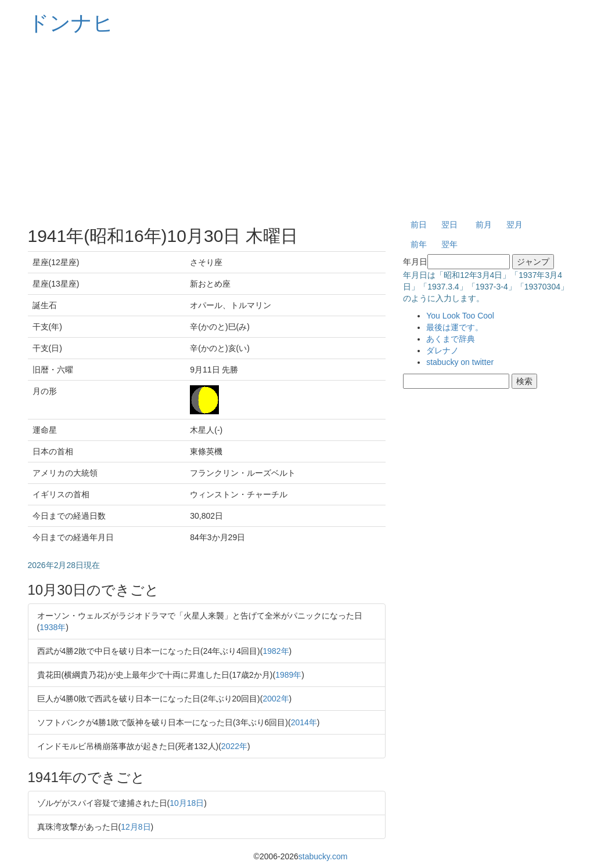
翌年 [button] (449, 244)
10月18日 (187, 803)
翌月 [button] (514, 225)
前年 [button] (419, 244)
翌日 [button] (449, 225)
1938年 (53, 627)
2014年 (304, 722)
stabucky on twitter (460, 362)
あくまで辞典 (451, 339)
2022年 (234, 746)
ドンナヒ (71, 23)
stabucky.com (323, 856)
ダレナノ (442, 350)
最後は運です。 (455, 327)
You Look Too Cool (460, 316)
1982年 (276, 651)
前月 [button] (484, 225)
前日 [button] (419, 225)
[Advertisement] (301, 128)
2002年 (276, 699)
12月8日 (136, 827)
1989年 (288, 675)
